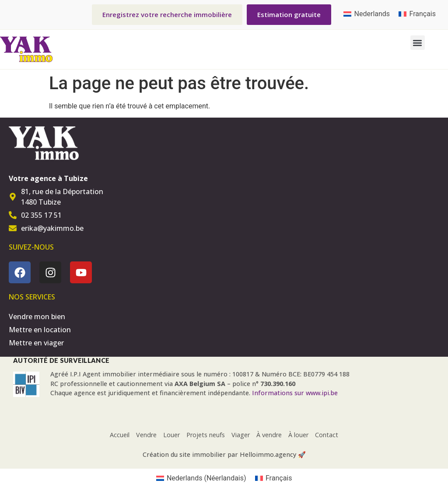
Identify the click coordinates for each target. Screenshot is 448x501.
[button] (418, 43)
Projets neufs (206, 435)
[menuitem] (367, 14)
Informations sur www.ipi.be (295, 393)
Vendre (146, 435)
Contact (327, 435)
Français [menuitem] (422, 14)
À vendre (269, 435)
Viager (241, 435)
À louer (298, 435)
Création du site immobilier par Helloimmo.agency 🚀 (224, 454)
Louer (171, 435)
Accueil (120, 435)
